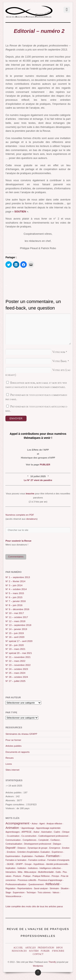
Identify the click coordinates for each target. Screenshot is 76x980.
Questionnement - (37, 884)
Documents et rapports (17, 752)
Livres (9, 764)
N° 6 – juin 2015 (14, 597)
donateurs (31, 519)
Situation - (65, 888)
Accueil (18, 948)
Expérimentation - (13, 856)
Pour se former (13, 740)
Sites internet (12, 770)
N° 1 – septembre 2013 (18, 577)
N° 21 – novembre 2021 (18, 657)
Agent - (43, 824)
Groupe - (29, 864)
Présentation (46, 948)
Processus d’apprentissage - (51, 880)
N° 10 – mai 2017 (15, 613)
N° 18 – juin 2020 (15, 645)
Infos (60, 948)
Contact (38, 954)
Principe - (56, 876)
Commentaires (16, 557)
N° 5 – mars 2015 (15, 593)
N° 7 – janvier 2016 (15, 601)
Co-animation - (14, 836)
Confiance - (56, 840)
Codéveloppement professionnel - (54, 836)
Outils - (59, 872)
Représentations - (25, 888)
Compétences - (30, 840)
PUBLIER (45, 465)
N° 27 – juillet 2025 (15, 681)
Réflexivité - (53, 884)
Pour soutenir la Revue (18, 541)
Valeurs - (56, 893)
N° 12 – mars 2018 (15, 621)
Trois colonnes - (45, 893)
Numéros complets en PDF (20, 515)
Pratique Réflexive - (42, 876)
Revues (9, 758)
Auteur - (37, 832)
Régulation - (11, 888)
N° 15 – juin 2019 (15, 633)
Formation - (54, 856)
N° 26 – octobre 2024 (17, 677)
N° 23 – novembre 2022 (18, 665)
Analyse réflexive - (55, 824)
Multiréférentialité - (47, 872)
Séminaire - (55, 888)
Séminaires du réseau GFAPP (21, 734)
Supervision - (19, 892)
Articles (30, 948)
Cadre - (58, 832)
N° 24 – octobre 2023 (17, 669)
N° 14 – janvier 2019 (16, 629)
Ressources (19, 951)
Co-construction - (29, 836)
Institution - (22, 868)
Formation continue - (38, 860)
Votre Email (60, 361)
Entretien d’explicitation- (29, 852)
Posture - (18, 876)
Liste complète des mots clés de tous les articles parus (34, 906)
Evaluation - (46, 852)
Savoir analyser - (42, 888)
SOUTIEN (20, 212)
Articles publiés (13, 746)
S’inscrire (58, 951)
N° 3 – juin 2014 (14, 585)
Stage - (9, 893)
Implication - (11, 868)
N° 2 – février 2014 (15, 581)
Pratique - (27, 876)
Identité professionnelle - (58, 864)
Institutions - (33, 868)
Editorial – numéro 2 (39, 31)
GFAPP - (20, 864)
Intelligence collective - (51, 868)
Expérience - (58, 852)
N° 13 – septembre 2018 (18, 625)
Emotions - (12, 852)
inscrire (30, 494)
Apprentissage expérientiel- (49, 828)
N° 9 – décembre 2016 (17, 609)
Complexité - (44, 840)
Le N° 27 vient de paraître (38, 480)
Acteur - (35, 824)
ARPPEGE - (27, 832)
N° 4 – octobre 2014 (16, 589)
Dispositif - (11, 848)
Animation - (13, 828)
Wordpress (38, 966)
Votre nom (59, 352)
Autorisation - (47, 832)
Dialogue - (58, 844)
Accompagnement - (18, 823)
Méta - (21, 872)
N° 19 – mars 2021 (15, 649)
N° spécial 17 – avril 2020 (19, 641)
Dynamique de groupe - (38, 848)
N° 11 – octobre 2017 (17, 617)
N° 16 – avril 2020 (15, 637)
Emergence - (55, 848)
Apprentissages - (13, 832)
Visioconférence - (14, 896)
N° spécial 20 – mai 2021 (19, 653)
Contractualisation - (14, 844)
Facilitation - (40, 856)
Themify (52, 962)
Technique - (32, 893)
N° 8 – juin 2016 (14, 605)
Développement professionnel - (38, 844)
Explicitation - (28, 856)
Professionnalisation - (16, 884)
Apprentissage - (29, 828)
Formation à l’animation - (16, 860)
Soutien (34, 951)
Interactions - (11, 872)
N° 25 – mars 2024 (15, 673)
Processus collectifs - (28, 880)
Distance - (22, 848)
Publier (45, 951)
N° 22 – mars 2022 (15, 661)
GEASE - (11, 864)
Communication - (14, 840)
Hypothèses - (40, 864)
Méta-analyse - (31, 872)
